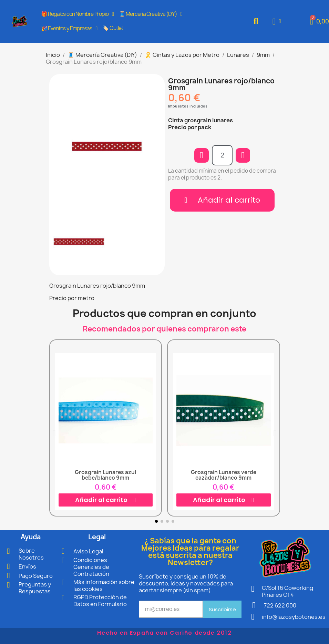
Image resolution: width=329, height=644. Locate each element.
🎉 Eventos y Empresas (69, 29)
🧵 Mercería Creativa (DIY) (150, 14)
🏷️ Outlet (113, 28)
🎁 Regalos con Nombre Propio (78, 14)
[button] (256, 22)
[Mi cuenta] (277, 22)
